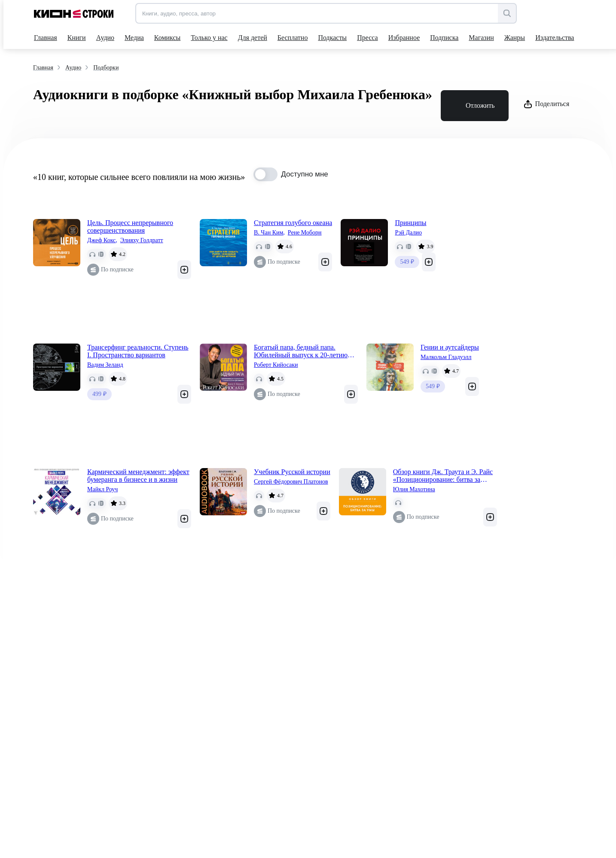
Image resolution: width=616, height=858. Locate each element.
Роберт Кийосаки (276, 365)
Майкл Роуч (102, 489)
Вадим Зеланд (105, 365)
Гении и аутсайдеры (450, 347)
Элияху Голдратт (142, 240)
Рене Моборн (305, 233)
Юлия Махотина (414, 489)
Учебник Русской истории (292, 472)
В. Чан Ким (269, 233)
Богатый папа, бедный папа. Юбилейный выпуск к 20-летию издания (301, 351)
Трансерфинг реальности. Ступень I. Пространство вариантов (138, 351)
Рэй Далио (408, 233)
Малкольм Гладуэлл (446, 357)
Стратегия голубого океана (293, 223)
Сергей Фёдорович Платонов (291, 482)
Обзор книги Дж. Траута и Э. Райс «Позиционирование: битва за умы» (443, 476)
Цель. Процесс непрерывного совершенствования (130, 227)
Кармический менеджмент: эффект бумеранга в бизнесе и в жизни (138, 476)
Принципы (410, 223)
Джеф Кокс (102, 240)
